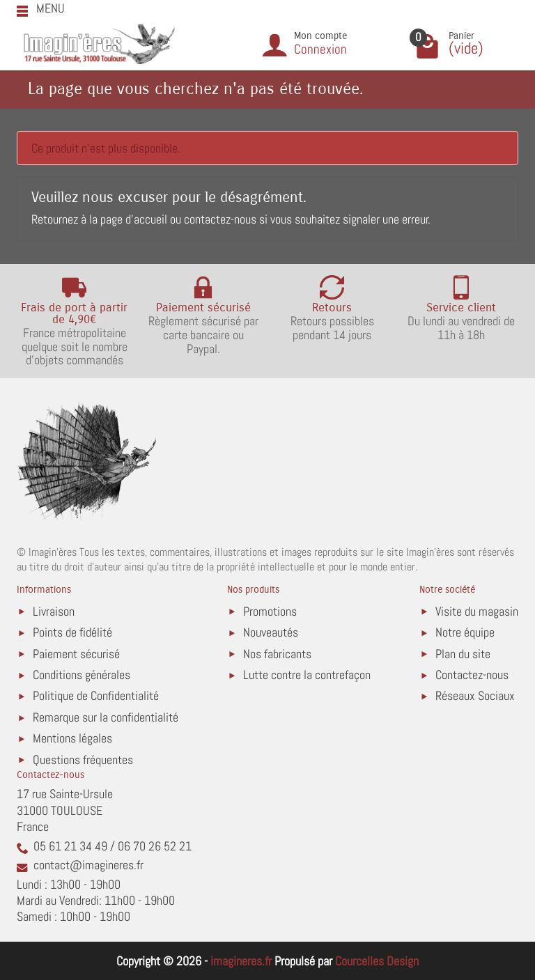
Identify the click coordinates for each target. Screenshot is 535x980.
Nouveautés (271, 632)
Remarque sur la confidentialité (106, 717)
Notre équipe (465, 632)
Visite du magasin (477, 611)
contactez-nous (220, 219)
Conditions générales (82, 675)
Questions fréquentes (83, 760)
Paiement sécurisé (76, 654)
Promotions (270, 611)
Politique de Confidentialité (96, 695)
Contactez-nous (472, 675)
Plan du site (463, 654)
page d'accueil (134, 219)
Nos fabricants (277, 654)
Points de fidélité (72, 632)
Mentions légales (72, 738)
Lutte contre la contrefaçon (307, 675)
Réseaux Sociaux (475, 695)
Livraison (54, 611)
